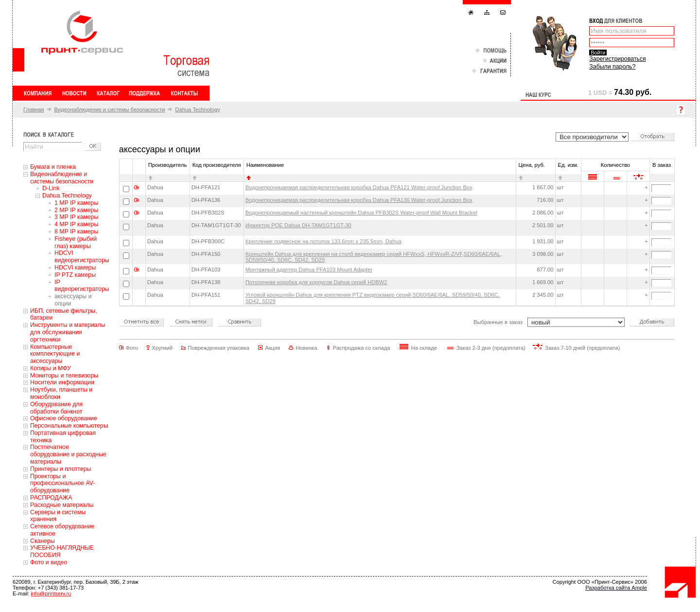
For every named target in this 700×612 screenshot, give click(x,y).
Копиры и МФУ (51, 368)
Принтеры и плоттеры (61, 469)
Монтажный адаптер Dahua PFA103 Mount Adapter (309, 270)
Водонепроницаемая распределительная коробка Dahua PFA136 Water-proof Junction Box (359, 200)
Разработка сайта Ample (616, 588)
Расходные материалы (62, 505)
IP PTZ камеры (75, 275)
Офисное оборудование (64, 418)
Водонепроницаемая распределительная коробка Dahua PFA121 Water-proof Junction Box (359, 187)
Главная (34, 109)
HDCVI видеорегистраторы (82, 257)
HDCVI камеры (75, 268)
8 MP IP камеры (76, 232)
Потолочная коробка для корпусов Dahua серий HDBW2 (316, 282)
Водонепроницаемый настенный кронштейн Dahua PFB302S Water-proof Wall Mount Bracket (361, 213)
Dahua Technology (197, 109)
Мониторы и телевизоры (64, 376)
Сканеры (43, 541)
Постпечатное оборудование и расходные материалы (68, 454)
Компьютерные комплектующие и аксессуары (55, 354)
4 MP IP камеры (76, 224)
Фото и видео (49, 562)
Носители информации (62, 382)
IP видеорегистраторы (82, 286)
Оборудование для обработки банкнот (56, 408)
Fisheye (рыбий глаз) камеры (76, 243)
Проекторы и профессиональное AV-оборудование (62, 484)
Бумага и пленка (53, 167)
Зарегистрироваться (617, 59)
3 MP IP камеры (76, 217)
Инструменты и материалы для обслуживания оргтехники (68, 332)
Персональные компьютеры (69, 426)
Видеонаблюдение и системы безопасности (110, 109)
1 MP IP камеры (76, 203)
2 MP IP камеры (76, 210)
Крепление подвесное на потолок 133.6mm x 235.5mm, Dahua (324, 241)
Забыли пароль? (612, 67)
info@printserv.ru (51, 594)
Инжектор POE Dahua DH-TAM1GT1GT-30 (298, 225)
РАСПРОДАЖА (51, 498)
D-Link (51, 188)
